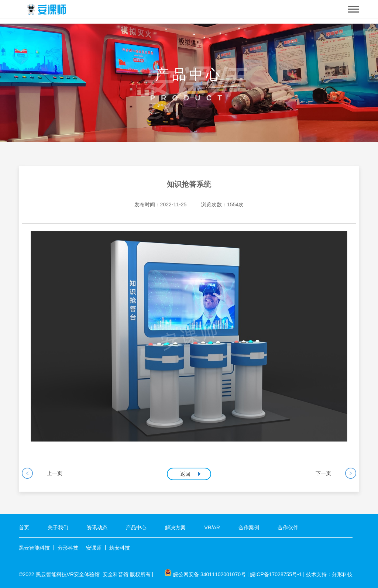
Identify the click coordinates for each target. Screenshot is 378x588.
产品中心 (136, 527)
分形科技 (68, 548)
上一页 (55, 473)
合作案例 (249, 527)
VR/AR (212, 527)
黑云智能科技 (34, 548)
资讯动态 (97, 527)
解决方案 (175, 527)
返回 (185, 474)
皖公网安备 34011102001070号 (209, 574)
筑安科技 (120, 548)
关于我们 (58, 527)
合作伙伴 (288, 527)
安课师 (94, 548)
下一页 (323, 473)
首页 (24, 527)
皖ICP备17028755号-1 (276, 574)
